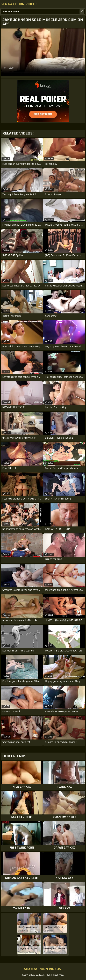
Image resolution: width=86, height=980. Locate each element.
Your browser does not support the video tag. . (43, 52)
